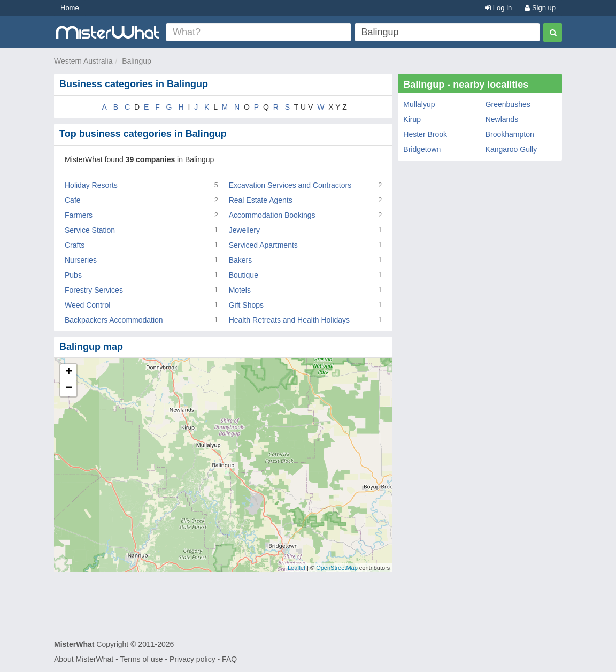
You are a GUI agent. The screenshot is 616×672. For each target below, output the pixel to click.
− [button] (69, 388)
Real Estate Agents (261, 200)
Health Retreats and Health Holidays (289, 320)
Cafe (73, 200)
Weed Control (87, 305)
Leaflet (297, 568)
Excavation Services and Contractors (290, 185)
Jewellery (244, 230)
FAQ (229, 659)
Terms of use (141, 659)
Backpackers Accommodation (114, 320)
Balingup (137, 61)
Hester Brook (425, 134)
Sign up (540, 8)
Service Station (90, 230)
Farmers (79, 215)
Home (70, 8)
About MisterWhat (84, 659)
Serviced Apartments (263, 245)
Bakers (241, 260)
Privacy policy (192, 659)
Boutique (244, 275)
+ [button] (69, 372)
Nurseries (81, 260)
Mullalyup (419, 104)
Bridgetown (422, 149)
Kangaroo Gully (511, 149)
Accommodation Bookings (272, 215)
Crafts (75, 245)
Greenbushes (508, 104)
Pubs (73, 275)
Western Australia (83, 61)
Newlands (502, 119)
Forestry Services (94, 290)
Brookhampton (510, 134)
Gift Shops (246, 305)
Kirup (412, 119)
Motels (240, 290)
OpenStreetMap (337, 568)
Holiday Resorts (91, 185)
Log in (498, 8)
